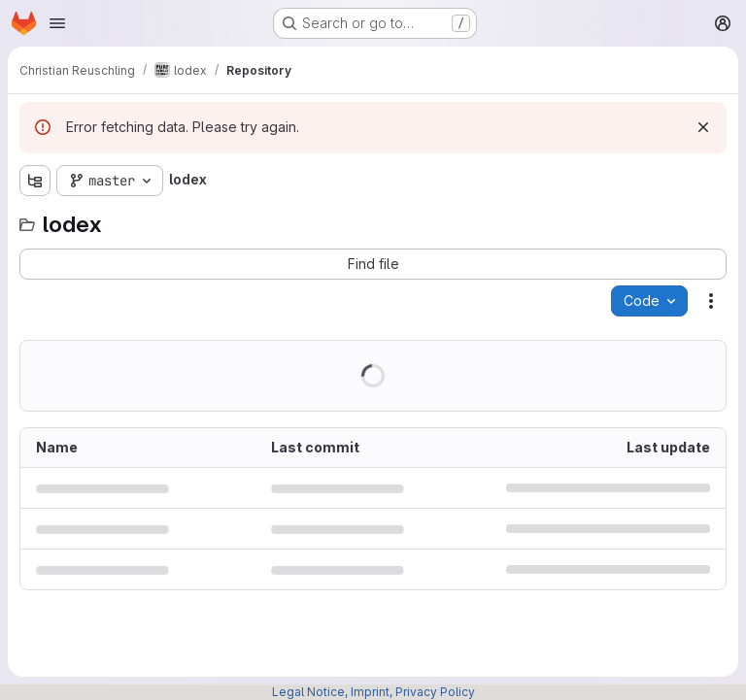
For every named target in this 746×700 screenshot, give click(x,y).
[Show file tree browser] (35, 181)
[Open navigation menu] (57, 23)
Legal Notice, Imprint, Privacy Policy (373, 692)
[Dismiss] (703, 127)
